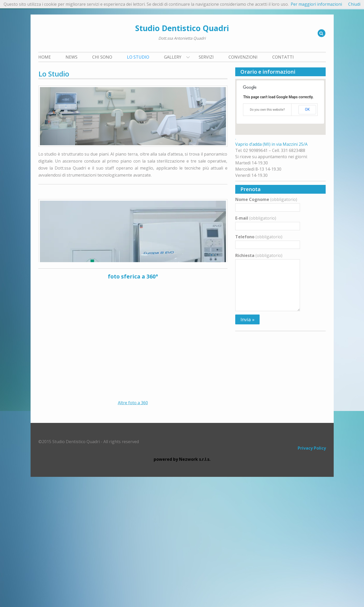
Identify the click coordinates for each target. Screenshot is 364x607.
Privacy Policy (312, 578)
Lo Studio (138, 57)
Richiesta (259, 255)
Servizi (206, 57)
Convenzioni (243, 57)
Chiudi (354, 4)
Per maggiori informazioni (316, 4)
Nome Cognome (266, 199)
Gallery (173, 57)
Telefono (259, 237)
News (72, 57)
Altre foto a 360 (133, 533)
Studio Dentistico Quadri (182, 28)
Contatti (283, 57)
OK (307, 109)
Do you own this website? (267, 110)
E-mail (256, 218)
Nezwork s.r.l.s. (195, 589)
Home (45, 57)
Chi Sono (102, 57)
